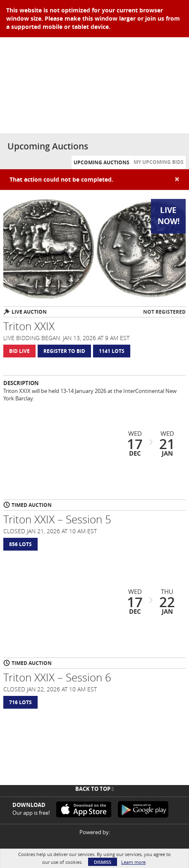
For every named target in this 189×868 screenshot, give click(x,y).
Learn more (133, 862)
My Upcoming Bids (159, 162)
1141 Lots (112, 351)
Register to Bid (64, 351)
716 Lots (20, 702)
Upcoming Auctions (102, 162)
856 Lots (20, 544)
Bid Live (19, 351)
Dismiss (103, 862)
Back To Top (94, 789)
